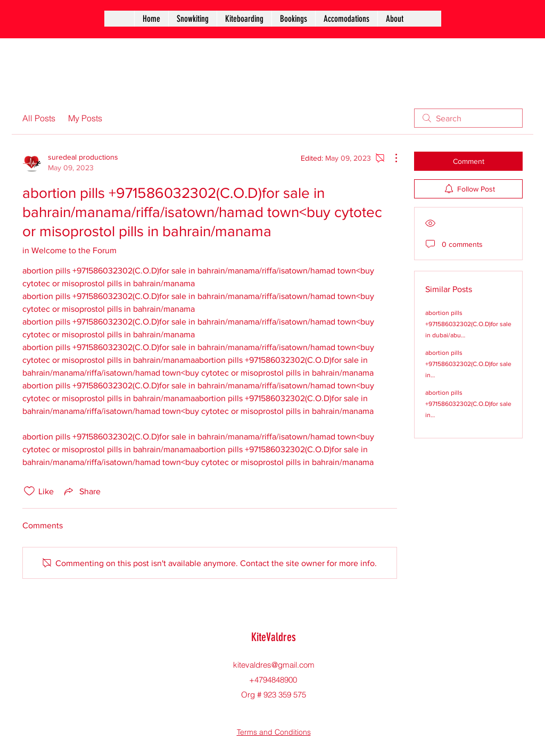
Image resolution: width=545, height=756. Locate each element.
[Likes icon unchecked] (29, 491)
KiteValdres (274, 637)
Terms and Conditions (274, 732)
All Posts (39, 118)
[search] (468, 118)
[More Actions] (391, 158)
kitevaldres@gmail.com (274, 665)
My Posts (85, 118)
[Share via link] (81, 491)
